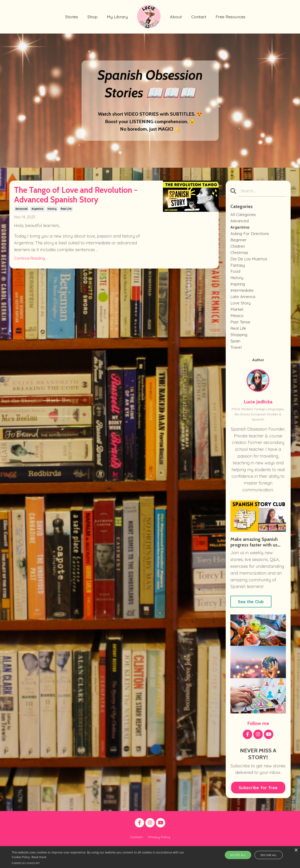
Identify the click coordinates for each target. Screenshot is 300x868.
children (238, 249)
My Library (117, 17)
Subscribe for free (258, 798)
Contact (199, 17)
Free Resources (231, 17)
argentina (37, 230)
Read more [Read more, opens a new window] (39, 857)
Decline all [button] (267, 855)
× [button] (296, 850)
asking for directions (251, 236)
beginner (239, 242)
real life (66, 230)
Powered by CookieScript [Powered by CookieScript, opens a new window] (26, 863)
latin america (244, 303)
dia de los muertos (249, 263)
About (176, 17)
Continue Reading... (30, 279)
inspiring (239, 290)
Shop (92, 17)
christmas (240, 256)
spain (236, 350)
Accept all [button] (240, 855)
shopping (240, 343)
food (235, 276)
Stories (71, 17)
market (237, 316)
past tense (241, 330)
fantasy (238, 269)
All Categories (244, 215)
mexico (237, 323)
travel (236, 357)
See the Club (251, 612)
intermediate (243, 296)
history (52, 230)
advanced (21, 230)
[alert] (150, 857)
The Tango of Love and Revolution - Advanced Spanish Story (70, 206)
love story (241, 310)
